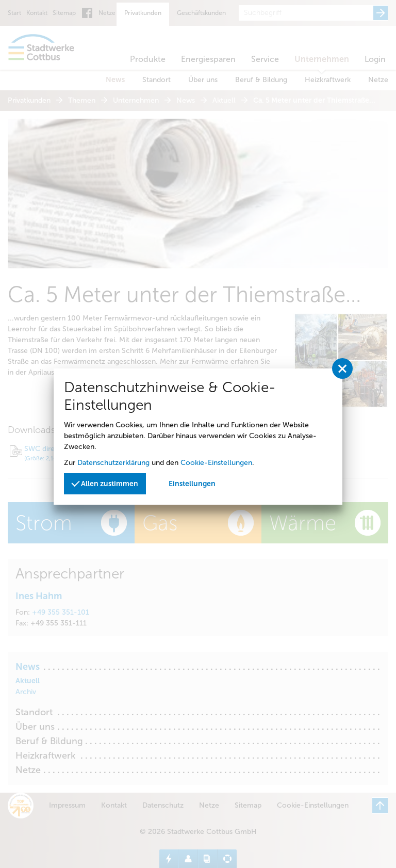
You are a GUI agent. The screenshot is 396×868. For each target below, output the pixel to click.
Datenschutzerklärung (113, 463)
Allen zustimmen (105, 483)
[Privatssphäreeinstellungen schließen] (342, 368)
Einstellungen (192, 484)
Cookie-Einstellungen (216, 463)
